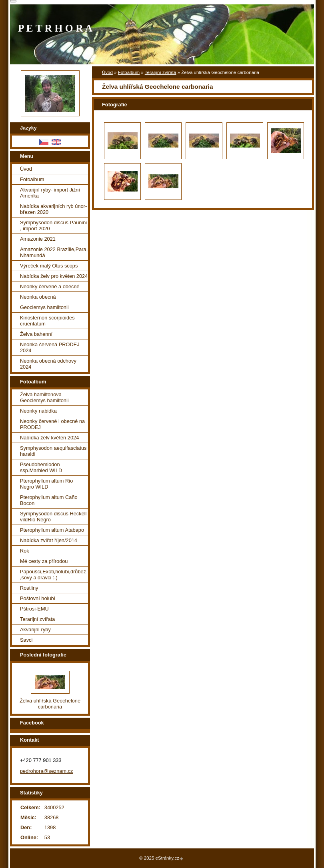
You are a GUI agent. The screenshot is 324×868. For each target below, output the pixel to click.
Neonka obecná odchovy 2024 (48, 364)
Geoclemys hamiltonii (44, 307)
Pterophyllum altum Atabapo (52, 530)
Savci (26, 640)
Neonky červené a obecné (50, 286)
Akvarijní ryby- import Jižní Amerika (50, 193)
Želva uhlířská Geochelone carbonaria (50, 704)
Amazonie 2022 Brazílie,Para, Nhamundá (54, 252)
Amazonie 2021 (38, 239)
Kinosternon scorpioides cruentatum (47, 321)
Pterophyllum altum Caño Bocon (49, 500)
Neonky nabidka (38, 411)
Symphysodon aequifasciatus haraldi (53, 451)
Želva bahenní (36, 334)
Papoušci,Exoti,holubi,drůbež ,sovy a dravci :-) (53, 575)
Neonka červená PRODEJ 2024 (50, 347)
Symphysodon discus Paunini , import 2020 (53, 225)
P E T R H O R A (55, 28)
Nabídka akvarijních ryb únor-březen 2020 (53, 209)
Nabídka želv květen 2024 (49, 438)
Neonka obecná (38, 297)
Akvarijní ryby (35, 630)
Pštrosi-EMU (34, 609)
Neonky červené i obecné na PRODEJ (52, 424)
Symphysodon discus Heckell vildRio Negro (53, 517)
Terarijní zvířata (161, 72)
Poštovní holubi (38, 598)
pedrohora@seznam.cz (47, 771)
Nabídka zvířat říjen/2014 (49, 540)
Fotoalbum (129, 72)
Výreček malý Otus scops (49, 266)
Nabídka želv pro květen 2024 (54, 276)
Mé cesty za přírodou (44, 561)
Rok (25, 551)
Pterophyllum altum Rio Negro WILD (46, 484)
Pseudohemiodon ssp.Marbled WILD (41, 467)
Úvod (107, 72)
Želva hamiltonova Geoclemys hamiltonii (44, 397)
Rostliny (29, 588)
